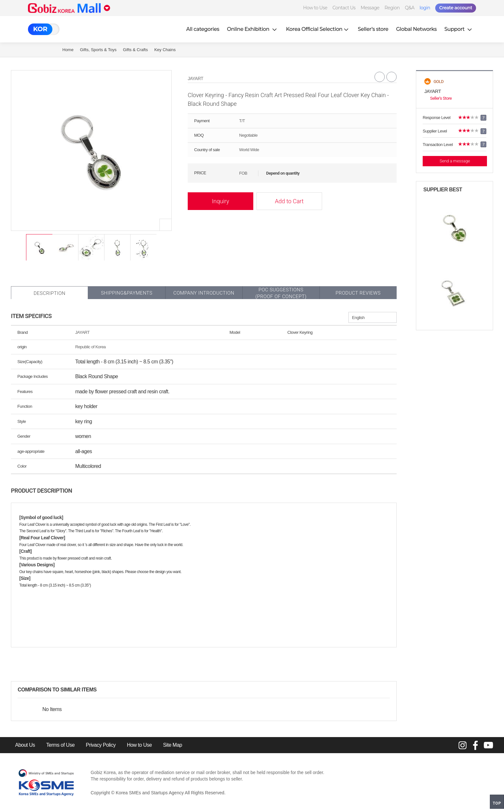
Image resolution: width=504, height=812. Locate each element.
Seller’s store (373, 29)
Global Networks (416, 29)
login (425, 8)
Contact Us (344, 8)
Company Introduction (204, 293)
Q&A (410, 8)
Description (49, 293)
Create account (456, 8)
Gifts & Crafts (135, 50)
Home (68, 50)
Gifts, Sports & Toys (98, 50)
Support (459, 29)
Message (370, 8)
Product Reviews (358, 293)
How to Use (315, 8)
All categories (203, 29)
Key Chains (165, 50)
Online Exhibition (253, 29)
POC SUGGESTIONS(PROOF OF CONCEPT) (281, 293)
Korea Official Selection (318, 29)
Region (392, 8)
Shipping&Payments (127, 293)
